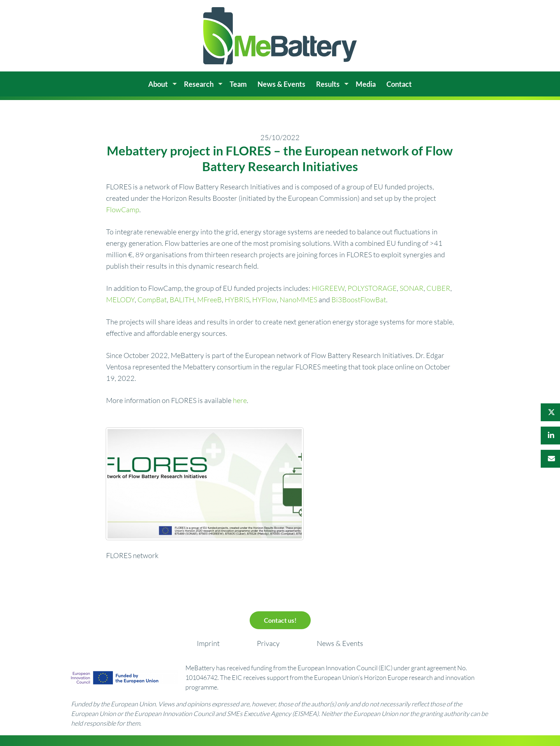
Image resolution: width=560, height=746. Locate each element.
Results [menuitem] (328, 84)
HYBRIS (237, 300)
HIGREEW (328, 288)
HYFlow (264, 300)
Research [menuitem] (199, 84)
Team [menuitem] (238, 84)
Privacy (268, 643)
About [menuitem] (158, 84)
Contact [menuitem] (399, 84)
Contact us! (280, 620)
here (240, 400)
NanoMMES (298, 300)
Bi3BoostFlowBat (359, 300)
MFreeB (209, 300)
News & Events (340, 643)
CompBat (152, 300)
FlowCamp (123, 210)
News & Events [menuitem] (281, 84)
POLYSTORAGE (372, 288)
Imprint (208, 643)
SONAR (412, 288)
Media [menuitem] (366, 84)
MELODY (120, 300)
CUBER (438, 288)
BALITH (182, 300)
